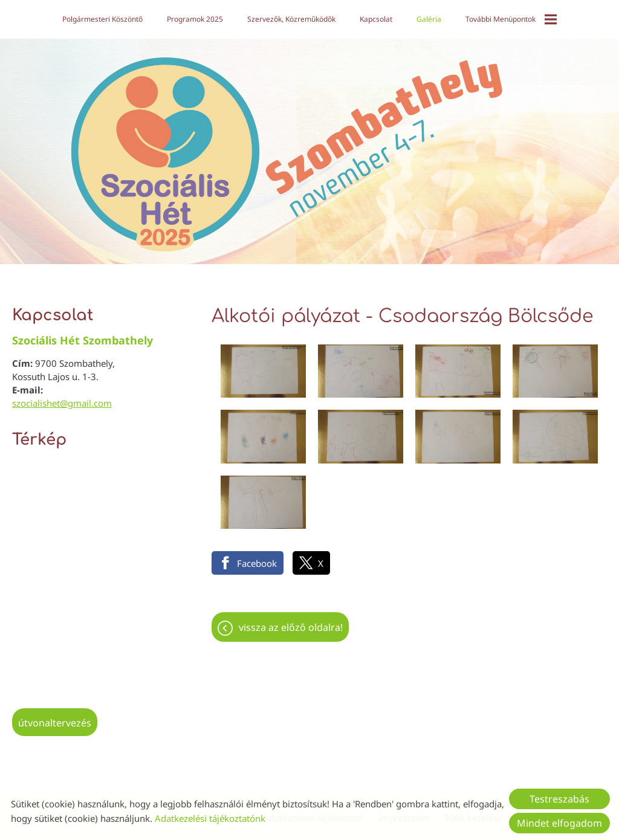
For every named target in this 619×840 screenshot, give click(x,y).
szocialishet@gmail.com (62, 403)
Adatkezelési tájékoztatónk (210, 818)
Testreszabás (559, 799)
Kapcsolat (376, 19)
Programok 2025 (195, 19)
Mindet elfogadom (559, 823)
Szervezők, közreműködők (291, 19)
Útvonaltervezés (55, 723)
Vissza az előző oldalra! (291, 627)
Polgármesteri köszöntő (102, 19)
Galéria (429, 19)
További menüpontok (511, 19)
